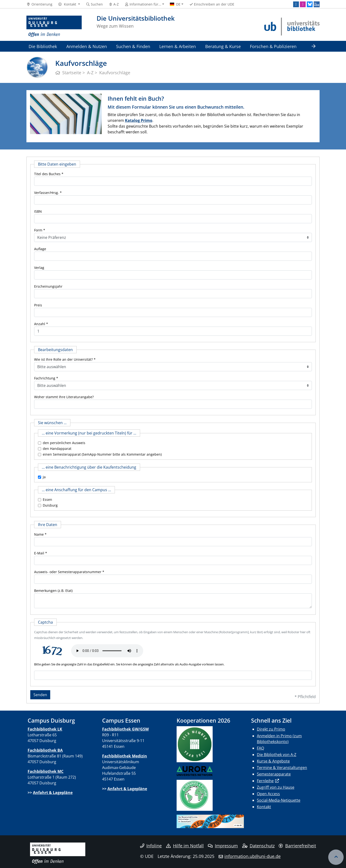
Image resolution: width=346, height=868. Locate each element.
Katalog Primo (139, 120)
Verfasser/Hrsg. (46, 193)
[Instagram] (303, 4)
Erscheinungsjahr (48, 286)
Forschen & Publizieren (273, 46)
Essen (47, 499)
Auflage (40, 249)
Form (38, 230)
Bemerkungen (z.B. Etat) (53, 591)
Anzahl (40, 324)
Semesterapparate (274, 774)
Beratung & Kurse (223, 46)
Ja (44, 477)
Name (39, 534)
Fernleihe (265, 781)
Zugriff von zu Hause (276, 787)
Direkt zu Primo (271, 729)
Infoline (151, 846)
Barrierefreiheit (297, 846)
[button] (69, 4)
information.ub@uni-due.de (253, 856)
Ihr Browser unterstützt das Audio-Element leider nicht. (107, 651)
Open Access (268, 794)
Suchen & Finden (133, 46)
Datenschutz (258, 846)
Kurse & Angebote (273, 761)
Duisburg (50, 505)
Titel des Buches (47, 174)
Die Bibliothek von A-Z (277, 755)
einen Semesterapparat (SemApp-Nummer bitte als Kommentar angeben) (102, 454)
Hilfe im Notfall (185, 846)
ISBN (38, 211)
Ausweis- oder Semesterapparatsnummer (68, 572)
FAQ (260, 748)
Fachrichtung (45, 378)
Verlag (39, 268)
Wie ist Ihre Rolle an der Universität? (63, 359)
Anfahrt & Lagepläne (53, 793)
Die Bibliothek (43, 46)
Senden (40, 695)
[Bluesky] (310, 4)
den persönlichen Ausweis (64, 443)
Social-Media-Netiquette (279, 800)
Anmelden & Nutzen (87, 46)
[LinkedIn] (296, 4)
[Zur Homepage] (54, 26)
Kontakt (264, 807)
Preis (38, 305)
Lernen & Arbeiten (178, 46)
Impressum (223, 846)
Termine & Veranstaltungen (282, 768)
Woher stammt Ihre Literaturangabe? (64, 397)
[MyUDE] (317, 4)
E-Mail (39, 553)
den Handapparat (57, 449)
